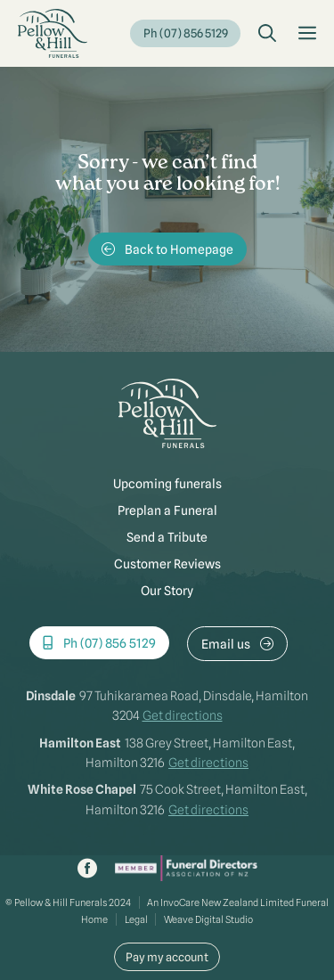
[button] (267, 34)
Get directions (183, 715)
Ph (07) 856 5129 (186, 33)
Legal (136, 919)
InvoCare (180, 902)
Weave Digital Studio (208, 919)
